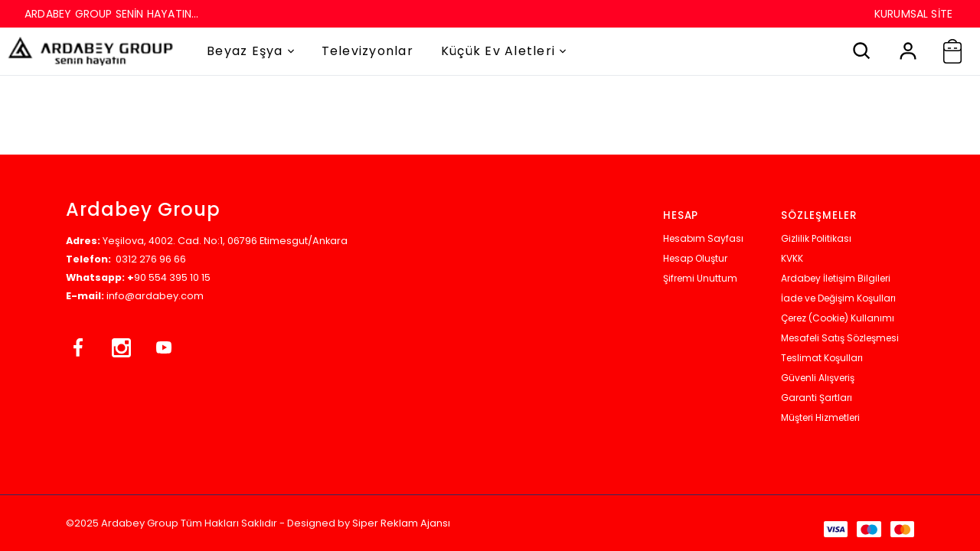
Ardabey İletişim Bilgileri (836, 278)
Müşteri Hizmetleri (820, 417)
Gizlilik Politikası (816, 238)
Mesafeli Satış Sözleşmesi (840, 338)
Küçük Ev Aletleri (503, 51)
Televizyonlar (367, 51)
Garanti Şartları (817, 398)
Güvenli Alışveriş (818, 378)
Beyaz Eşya (250, 51)
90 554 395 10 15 (172, 277)
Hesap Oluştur (695, 258)
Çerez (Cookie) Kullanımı (838, 318)
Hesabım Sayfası (703, 238)
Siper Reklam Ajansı (401, 523)
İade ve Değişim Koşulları (838, 298)
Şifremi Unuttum (700, 278)
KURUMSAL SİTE (913, 14)
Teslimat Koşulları (822, 358)
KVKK (792, 258)
